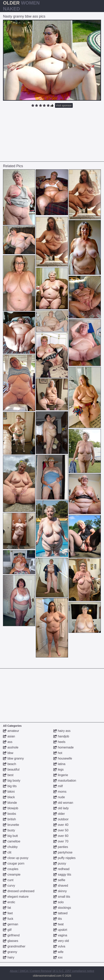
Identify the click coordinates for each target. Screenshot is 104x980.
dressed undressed (19, 891)
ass (8, 742)
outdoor (61, 819)
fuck (8, 919)
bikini (9, 792)
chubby (10, 847)
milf (58, 786)
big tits (10, 786)
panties (61, 847)
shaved (61, 886)
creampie (12, 874)
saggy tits (62, 874)
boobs (9, 814)
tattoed (60, 913)
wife (58, 952)
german (11, 924)
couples (11, 869)
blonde (10, 803)
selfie (59, 880)
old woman (63, 803)
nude (59, 797)
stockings (62, 908)
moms (60, 792)
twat (59, 924)
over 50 (61, 830)
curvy (9, 886)
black (9, 797)
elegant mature (16, 897)
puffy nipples (64, 858)
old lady (61, 808)
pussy (60, 863)
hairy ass (62, 731)
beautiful (11, 769)
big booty (12, 781)
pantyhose (63, 852)
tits (58, 919)
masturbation (65, 781)
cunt (8, 880)
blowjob (11, 808)
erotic (9, 902)
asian (9, 736)
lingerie (61, 775)
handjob (61, 736)
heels (59, 742)
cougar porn (14, 863)
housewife (63, 758)
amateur (11, 731)
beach (9, 764)
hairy (9, 957)
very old (61, 941)
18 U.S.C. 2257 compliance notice (73, 971)
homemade (64, 747)
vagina (60, 935)
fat (7, 908)
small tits (62, 897)
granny (10, 952)
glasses (11, 941)
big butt (10, 836)
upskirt (60, 930)
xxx (58, 957)
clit (7, 852)
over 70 (61, 841)
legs (59, 769)
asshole (11, 747)
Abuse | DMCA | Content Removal (31, 971)
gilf (7, 930)
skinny (60, 891)
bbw (8, 753)
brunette (11, 825)
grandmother (14, 946)
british (9, 819)
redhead (61, 869)
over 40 (61, 825)
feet (8, 913)
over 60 (61, 836)
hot (58, 753)
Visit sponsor (64, 105)
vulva (59, 946)
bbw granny (13, 758)
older (59, 814)
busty (9, 830)
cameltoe (12, 841)
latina (59, 764)
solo (59, 902)
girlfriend (11, 935)
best (8, 775)
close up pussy (16, 858)
